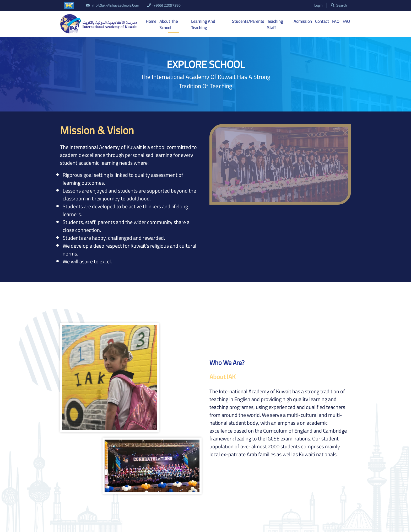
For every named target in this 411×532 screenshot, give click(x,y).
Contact (322, 21)
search (339, 5)
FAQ (336, 21)
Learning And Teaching (203, 24)
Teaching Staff (275, 24)
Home (151, 21)
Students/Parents (248, 21)
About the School (169, 24)
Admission (303, 21)
